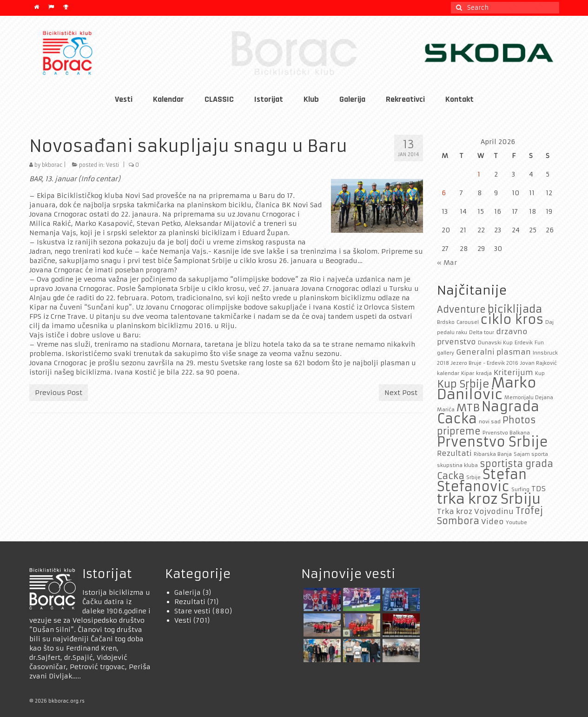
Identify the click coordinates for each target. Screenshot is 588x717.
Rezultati (190, 602)
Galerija (188, 592)
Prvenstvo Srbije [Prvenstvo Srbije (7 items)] (492, 442)
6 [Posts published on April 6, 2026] (444, 193)
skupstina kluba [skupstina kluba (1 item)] (457, 465)
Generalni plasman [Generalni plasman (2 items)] (493, 352)
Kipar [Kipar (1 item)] (468, 373)
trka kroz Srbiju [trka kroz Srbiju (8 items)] (489, 499)
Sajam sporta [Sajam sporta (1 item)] (531, 454)
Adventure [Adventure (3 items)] (461, 309)
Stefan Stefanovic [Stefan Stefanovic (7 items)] (482, 481)
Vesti (112, 165)
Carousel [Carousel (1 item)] (468, 322)
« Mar (447, 263)
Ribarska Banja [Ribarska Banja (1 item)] (493, 454)
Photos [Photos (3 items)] (519, 420)
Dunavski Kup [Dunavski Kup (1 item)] (495, 343)
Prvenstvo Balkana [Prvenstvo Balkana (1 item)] (506, 433)
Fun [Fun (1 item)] (539, 343)
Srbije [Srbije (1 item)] (473, 477)
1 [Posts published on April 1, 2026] (479, 174)
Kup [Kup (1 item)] (540, 373)
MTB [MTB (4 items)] (468, 408)
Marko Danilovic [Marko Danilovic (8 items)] (487, 388)
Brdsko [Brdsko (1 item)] (446, 322)
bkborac (52, 165)
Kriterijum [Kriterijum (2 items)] (513, 372)
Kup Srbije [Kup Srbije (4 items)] (463, 384)
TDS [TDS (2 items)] (538, 489)
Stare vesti (192, 611)
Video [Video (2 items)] (492, 522)
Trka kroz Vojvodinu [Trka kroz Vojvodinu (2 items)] (475, 511)
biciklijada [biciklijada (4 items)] (515, 309)
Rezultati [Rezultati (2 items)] (454, 453)
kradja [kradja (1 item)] (484, 373)
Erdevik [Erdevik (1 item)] (524, 343)
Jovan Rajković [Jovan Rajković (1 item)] (538, 363)
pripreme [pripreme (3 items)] (459, 431)
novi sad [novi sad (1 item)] (490, 422)
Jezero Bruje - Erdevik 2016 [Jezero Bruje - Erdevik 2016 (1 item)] (485, 363)
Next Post (401, 393)
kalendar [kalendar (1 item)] (448, 373)
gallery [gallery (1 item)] (446, 353)
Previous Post (59, 393)
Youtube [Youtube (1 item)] (516, 523)
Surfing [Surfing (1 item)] (520, 490)
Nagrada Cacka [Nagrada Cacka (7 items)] (488, 413)
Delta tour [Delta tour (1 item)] (482, 332)
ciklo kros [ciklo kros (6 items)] (512, 319)
